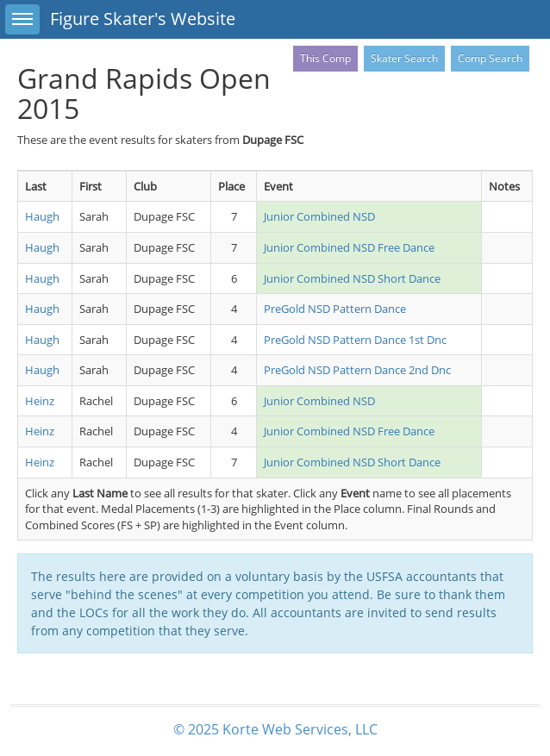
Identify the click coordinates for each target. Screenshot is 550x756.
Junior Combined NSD (319, 216)
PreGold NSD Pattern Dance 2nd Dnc (357, 370)
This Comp (325, 58)
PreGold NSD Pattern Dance (335, 309)
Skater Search (404, 58)
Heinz (40, 401)
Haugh (42, 216)
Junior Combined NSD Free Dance (349, 247)
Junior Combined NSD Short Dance (352, 278)
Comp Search (490, 58)
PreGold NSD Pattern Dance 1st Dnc (355, 340)
